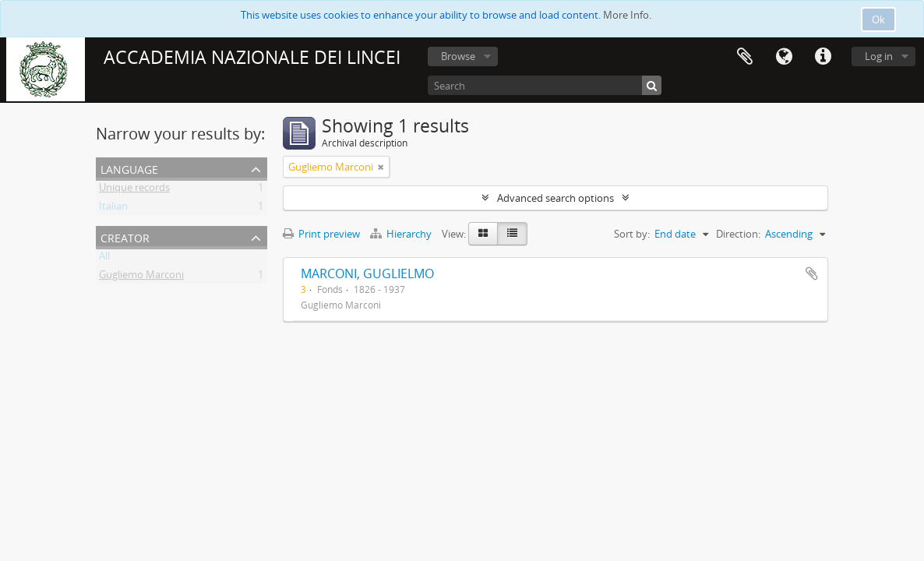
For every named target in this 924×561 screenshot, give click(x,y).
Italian (113, 209)
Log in (879, 56)
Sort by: (632, 234)
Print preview (321, 234)
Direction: (738, 234)
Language (784, 57)
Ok (878, 19)
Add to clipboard (812, 273)
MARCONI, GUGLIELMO (367, 273)
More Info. (627, 15)
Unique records (134, 190)
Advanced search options (555, 198)
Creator (125, 236)
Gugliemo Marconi (141, 277)
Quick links (823, 57)
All (104, 259)
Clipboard (745, 57)
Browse (458, 56)
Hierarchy (402, 234)
